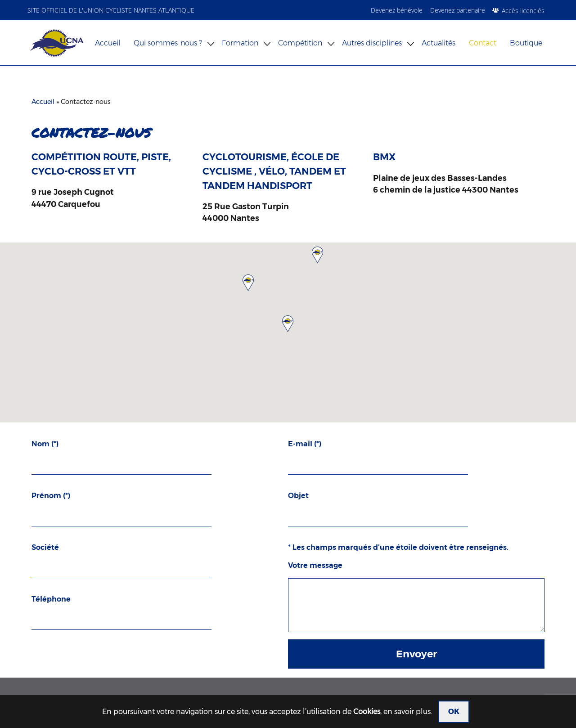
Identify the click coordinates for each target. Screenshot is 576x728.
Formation (240, 43)
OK (454, 712)
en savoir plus (407, 712)
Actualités (439, 43)
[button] (288, 324)
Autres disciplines (372, 43)
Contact (483, 43)
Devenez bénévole (397, 10)
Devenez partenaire (458, 10)
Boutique (526, 43)
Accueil (108, 43)
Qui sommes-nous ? (168, 43)
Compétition (300, 43)
